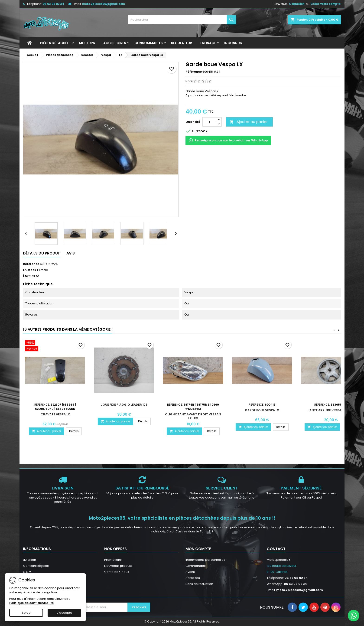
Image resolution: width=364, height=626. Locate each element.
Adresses (193, 578)
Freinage (208, 43)
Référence (194, 72)
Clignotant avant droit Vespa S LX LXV (193, 416)
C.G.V (27, 572)
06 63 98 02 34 (53, 4)
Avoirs (190, 572)
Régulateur (182, 43)
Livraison (29, 560)
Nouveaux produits (118, 566)
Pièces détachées (55, 43)
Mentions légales (36, 566)
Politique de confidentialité (31, 603)
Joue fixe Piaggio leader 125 (124, 405)
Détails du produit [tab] (42, 253)
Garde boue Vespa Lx (262, 410)
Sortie (26, 613)
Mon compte (198, 549)
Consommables (149, 43)
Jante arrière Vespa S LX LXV (331, 410)
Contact (276, 549)
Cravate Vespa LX (55, 414)
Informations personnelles (205, 560)
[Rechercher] (182, 20)
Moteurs (87, 43)
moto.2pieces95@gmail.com (104, 4)
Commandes (196, 566)
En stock (30, 270)
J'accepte (65, 613)
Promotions (113, 560)
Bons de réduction (199, 584)
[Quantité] (209, 122)
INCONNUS (233, 43)
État (26, 276)
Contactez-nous (117, 572)
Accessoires (115, 43)
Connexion (297, 4)
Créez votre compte (326, 4)
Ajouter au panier (249, 122)
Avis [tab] (71, 253)
